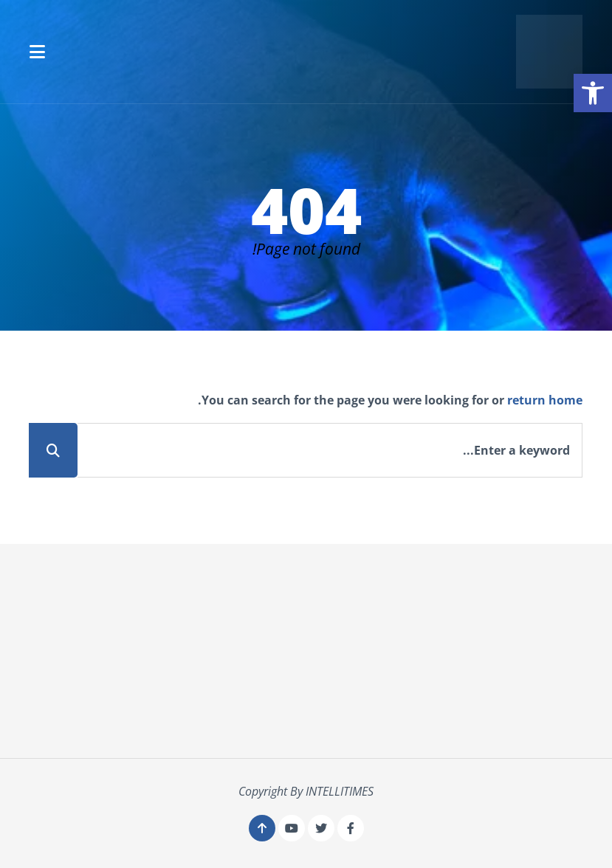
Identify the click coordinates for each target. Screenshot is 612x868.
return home (545, 400)
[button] (37, 52)
